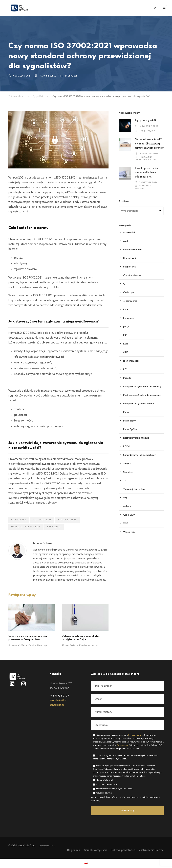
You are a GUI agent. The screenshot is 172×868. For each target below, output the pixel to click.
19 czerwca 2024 (16, 647)
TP (125, 482)
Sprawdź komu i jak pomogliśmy (139, 457)
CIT (125, 286)
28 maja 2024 (69, 647)
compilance (19, 522)
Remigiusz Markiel (143, 189)
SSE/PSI (127, 465)
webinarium (129, 517)
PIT (125, 371)
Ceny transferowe (132, 277)
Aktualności (129, 234)
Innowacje (128, 320)
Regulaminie (123, 747)
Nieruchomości (131, 363)
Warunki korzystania (95, 852)
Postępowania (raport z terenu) (139, 405)
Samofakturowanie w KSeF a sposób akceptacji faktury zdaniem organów (149, 145)
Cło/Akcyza (129, 294)
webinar (127, 508)
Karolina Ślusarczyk (38, 647)
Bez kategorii (130, 260)
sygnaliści (54, 529)
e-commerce (130, 303)
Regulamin (74, 852)
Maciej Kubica (147, 133)
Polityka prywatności (123, 852)
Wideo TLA (129, 534)
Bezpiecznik (129, 268)
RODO (127, 448)
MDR (126, 354)
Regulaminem (134, 737)
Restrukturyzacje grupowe (136, 440)
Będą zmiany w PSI (145, 122)
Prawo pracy (129, 423)
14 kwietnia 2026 (149, 155)
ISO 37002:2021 (42, 522)
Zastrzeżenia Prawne (151, 852)
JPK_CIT (127, 328)
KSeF (126, 345)
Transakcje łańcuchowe (135, 491)
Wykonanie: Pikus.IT (48, 847)
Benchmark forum (132, 251)
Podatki (127, 380)
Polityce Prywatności (116, 761)
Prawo (126, 414)
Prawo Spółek (130, 431)
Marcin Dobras (48, 78)
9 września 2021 (22, 78)
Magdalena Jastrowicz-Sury (146, 160)
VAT (125, 500)
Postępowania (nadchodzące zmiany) (142, 397)
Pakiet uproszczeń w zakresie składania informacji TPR (147, 174)
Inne (126, 311)
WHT (126, 525)
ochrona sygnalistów (26, 529)
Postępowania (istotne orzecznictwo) (142, 388)
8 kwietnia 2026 (148, 184)
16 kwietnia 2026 (148, 128)
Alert (126, 243)
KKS (125, 337)
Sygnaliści (71, 78)
